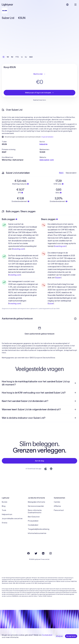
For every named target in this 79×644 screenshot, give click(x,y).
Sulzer (58, 278)
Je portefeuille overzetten (12, 527)
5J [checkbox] (26, 57)
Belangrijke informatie (36, 510)
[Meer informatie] (75, 319)
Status (5, 531)
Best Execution (34, 525)
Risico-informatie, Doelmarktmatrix (35, 520)
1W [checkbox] (8, 57)
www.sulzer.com (47, 160)
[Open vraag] (75, 391)
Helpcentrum (7, 523)
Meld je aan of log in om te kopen (39, 93)
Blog (4, 514)
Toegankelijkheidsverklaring (39, 537)
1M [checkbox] (12, 57)
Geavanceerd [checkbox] (71, 173)
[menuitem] (39, 391)
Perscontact (59, 519)
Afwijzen (59, 636)
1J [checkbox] (22, 57)
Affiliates (57, 514)
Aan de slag (39, 469)
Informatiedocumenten (37, 542)
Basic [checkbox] (61, 173)
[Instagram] (51, 562)
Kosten (5, 510)
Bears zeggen (49, 219)
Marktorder (39, 74)
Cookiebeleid (33, 533)
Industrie (43, 144)
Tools (4, 519)
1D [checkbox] (4, 57)
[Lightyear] (8, 5)
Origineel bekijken (47, 137)
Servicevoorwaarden (36, 514)
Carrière (57, 510)
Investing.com (18, 249)
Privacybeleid (33, 529)
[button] (21, 142)
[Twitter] (36, 562)
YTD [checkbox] (17, 57)
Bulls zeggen (9, 219)
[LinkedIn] (43, 562)
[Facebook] (28, 562)
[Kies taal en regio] (67, 5)
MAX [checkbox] (31, 57)
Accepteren (71, 636)
